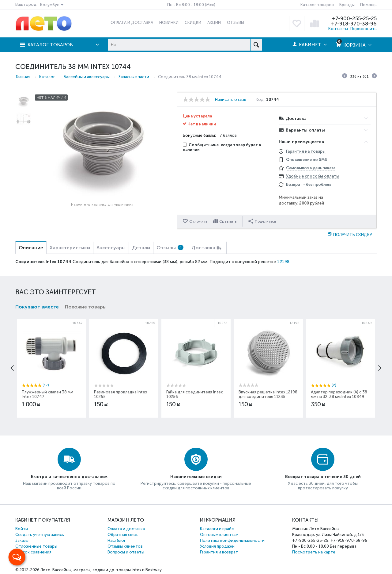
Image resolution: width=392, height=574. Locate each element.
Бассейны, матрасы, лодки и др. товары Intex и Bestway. (107, 570)
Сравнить (228, 221)
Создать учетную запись (40, 535)
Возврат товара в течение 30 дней (323, 477)
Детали (141, 248)
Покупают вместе (37, 307)
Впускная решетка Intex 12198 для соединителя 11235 (268, 394)
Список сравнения (33, 552)
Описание (31, 248)
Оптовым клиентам (219, 535)
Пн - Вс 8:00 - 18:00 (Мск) (191, 5)
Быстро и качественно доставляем (69, 477)
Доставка (203, 248)
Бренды (347, 5)
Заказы (22, 540)
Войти (22, 529)
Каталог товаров (317, 5)
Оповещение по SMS (307, 160)
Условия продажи (217, 546)
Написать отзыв (231, 100)
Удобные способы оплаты (313, 176)
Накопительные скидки (196, 477)
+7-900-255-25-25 (354, 18)
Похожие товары (86, 307)
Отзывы (170, 248)
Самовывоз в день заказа (311, 168)
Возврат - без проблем (308, 184)
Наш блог (117, 540)
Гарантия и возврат (219, 552)
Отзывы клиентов (125, 546)
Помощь (368, 5)
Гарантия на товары (306, 151)
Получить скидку (353, 235)
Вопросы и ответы (126, 552)
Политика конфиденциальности (232, 540)
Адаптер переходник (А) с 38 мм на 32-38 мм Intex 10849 (339, 394)
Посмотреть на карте (314, 552)
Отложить (198, 221)
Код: (260, 100)
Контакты (338, 29)
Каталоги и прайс (217, 529)
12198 (283, 262)
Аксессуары (111, 248)
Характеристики (70, 248)
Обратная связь (123, 535)
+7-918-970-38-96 (354, 24)
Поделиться (262, 221)
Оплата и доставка (126, 529)
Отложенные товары (36, 546)
